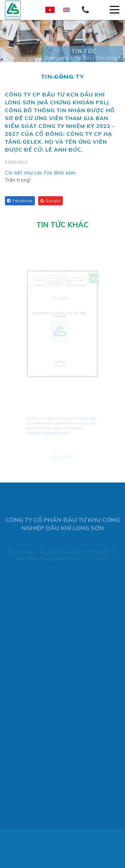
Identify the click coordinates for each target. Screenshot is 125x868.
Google (50, 201)
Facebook (20, 201)
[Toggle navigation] (115, 10)
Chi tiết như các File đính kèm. (41, 175)
